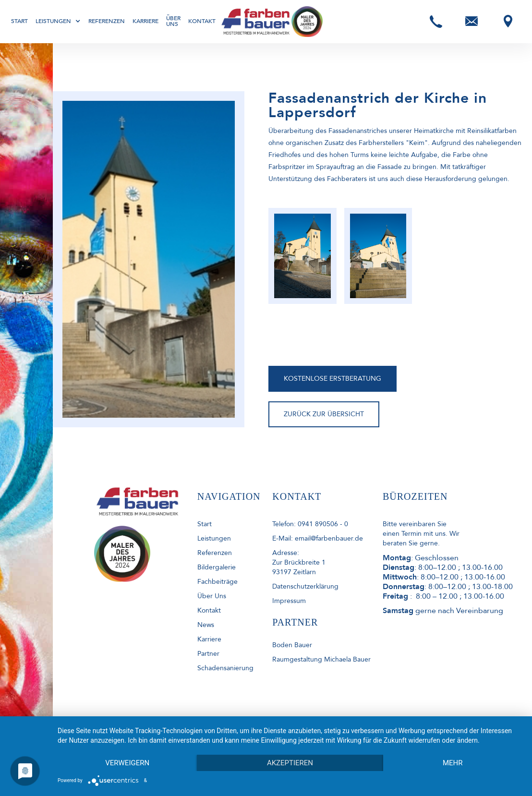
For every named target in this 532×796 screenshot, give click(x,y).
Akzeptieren (290, 763)
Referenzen (107, 21)
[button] (58, 21)
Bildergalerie (217, 567)
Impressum (289, 601)
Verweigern (127, 763)
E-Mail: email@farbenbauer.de (318, 538)
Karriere (145, 21)
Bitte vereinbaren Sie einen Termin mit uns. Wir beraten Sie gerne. (421, 534)
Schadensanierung (225, 668)
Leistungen (214, 538)
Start (19, 21)
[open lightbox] (302, 256)
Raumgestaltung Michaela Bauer (321, 659)
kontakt (209, 610)
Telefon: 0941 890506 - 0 (310, 524)
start (205, 524)
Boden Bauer (292, 645)
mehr (453, 763)
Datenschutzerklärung (305, 586)
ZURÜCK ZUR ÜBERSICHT (324, 414)
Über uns (173, 21)
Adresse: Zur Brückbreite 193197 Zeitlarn (299, 562)
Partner (208, 654)
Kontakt (202, 21)
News (206, 625)
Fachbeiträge (218, 582)
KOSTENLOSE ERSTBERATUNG (332, 379)
